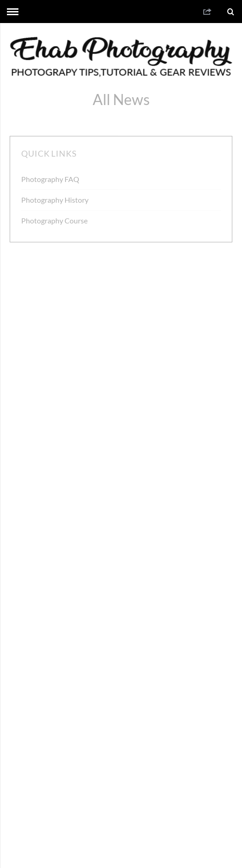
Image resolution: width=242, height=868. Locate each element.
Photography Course (54, 220)
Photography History (55, 200)
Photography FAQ (50, 179)
